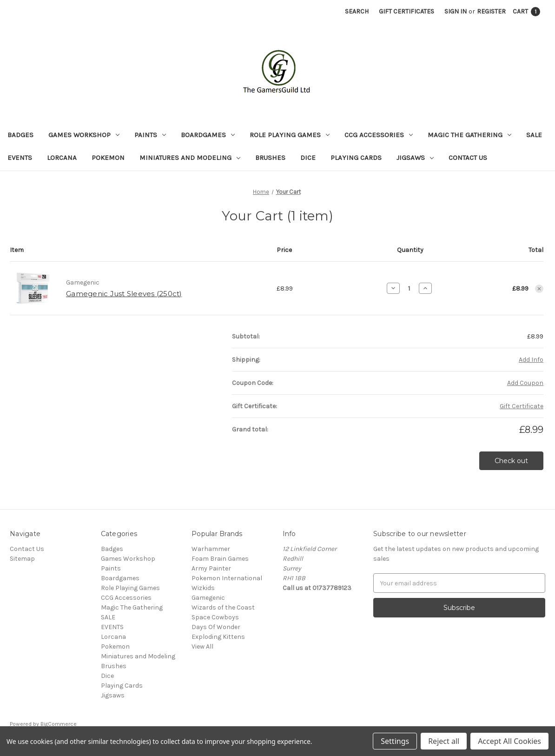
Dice (308, 158)
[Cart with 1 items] (526, 11)
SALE (534, 135)
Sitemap (22, 559)
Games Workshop (84, 135)
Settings (395, 741)
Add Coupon (525, 383)
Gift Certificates (406, 11)
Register (491, 11)
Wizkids (203, 588)
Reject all (444, 741)
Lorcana (62, 158)
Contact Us (468, 158)
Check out (511, 461)
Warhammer (211, 549)
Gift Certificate (522, 406)
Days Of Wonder (216, 627)
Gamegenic (208, 598)
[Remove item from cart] (539, 289)
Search (357, 11)
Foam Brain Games (220, 559)
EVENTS (20, 158)
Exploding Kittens (218, 637)
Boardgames (208, 135)
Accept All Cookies (509, 741)
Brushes (270, 158)
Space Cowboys (215, 617)
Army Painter (211, 568)
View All (202, 647)
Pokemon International (227, 578)
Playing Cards (356, 158)
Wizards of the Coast (223, 607)
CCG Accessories (379, 135)
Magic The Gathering (469, 135)
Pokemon (108, 158)
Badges (20, 135)
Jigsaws (415, 158)
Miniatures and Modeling (190, 158)
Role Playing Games (290, 135)
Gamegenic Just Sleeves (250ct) (124, 294)
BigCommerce (59, 724)
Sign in (456, 11)
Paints (150, 135)
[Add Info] (531, 360)
